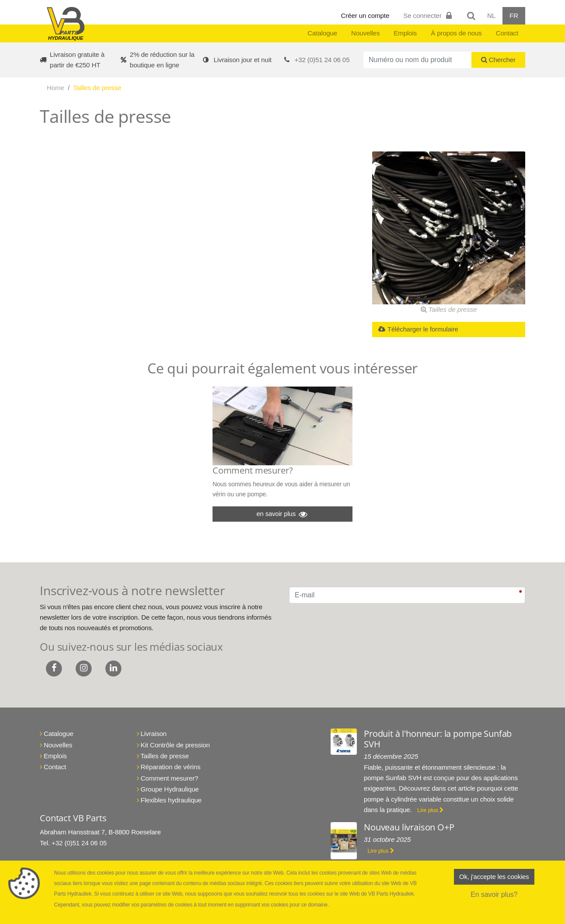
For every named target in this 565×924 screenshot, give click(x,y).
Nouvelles (365, 33)
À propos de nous (456, 33)
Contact (507, 33)
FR (514, 16)
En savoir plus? (494, 896)
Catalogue (322, 33)
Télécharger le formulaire (421, 330)
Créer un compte (365, 16)
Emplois (405, 33)
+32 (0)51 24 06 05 (322, 60)
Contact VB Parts (73, 824)
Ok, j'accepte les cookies (494, 877)
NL (491, 16)
